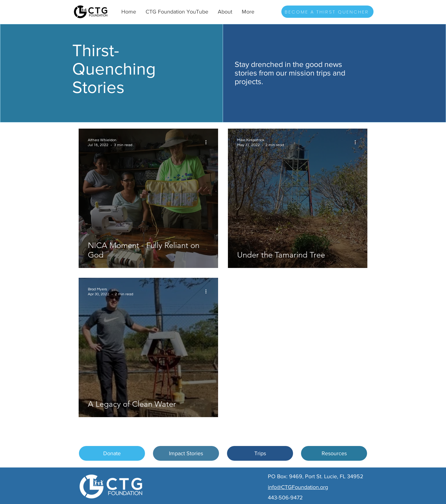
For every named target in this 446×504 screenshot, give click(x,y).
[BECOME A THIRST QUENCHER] (327, 12)
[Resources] (334, 453)
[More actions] (208, 142)
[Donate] (112, 453)
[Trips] (260, 453)
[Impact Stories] (186, 453)
